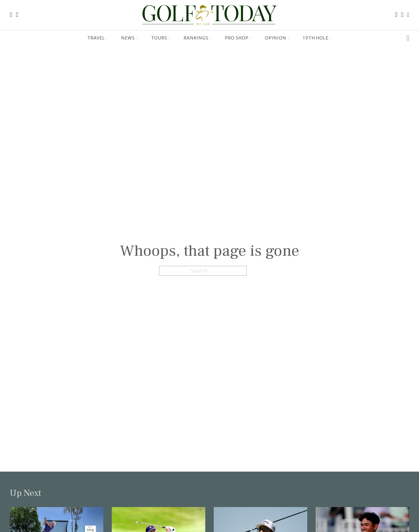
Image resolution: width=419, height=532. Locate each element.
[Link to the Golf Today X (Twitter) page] (408, 15)
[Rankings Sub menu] (211, 38)
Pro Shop (237, 38)
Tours (159, 38)
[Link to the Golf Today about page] (17, 15)
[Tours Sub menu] (170, 38)
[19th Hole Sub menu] (331, 38)
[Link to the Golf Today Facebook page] (396, 15)
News (128, 38)
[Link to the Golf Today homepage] (11, 15)
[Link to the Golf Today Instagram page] (402, 15)
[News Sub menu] (137, 38)
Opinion (276, 38)
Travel (96, 38)
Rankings (196, 38)
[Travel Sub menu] (108, 38)
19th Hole (316, 38)
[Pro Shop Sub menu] (251, 38)
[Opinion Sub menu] (289, 38)
